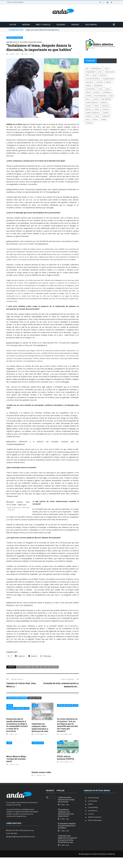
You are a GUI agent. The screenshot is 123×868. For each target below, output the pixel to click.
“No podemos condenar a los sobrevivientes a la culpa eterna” (66, 813)
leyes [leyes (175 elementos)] (111, 96)
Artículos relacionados (17, 698)
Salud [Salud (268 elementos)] (97, 116)
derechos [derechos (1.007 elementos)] (103, 75)
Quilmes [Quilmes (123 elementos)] (106, 113)
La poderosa (93, 811)
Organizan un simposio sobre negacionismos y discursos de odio (40, 727)
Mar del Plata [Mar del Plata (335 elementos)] (106, 99)
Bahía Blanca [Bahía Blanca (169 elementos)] (97, 68)
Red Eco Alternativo (95, 820)
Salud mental (91, 25)
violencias (54, 667)
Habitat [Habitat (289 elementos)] (88, 85)
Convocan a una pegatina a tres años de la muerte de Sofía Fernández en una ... (67, 839)
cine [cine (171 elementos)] (100, 72)
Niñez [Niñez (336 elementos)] (97, 106)
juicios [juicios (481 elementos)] (108, 89)
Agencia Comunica (95, 817)
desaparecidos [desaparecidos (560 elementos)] (109, 79)
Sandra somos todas (41, 772)
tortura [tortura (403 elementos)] (95, 119)
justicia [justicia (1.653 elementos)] (88, 92)
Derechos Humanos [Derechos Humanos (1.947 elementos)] (93, 79)
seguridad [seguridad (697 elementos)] (106, 116)
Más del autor (35, 698)
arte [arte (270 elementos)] (87, 68)
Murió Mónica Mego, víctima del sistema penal (16, 759)
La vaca (91, 814)
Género (10, 705)
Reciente (50, 791)
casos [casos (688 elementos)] (107, 68)
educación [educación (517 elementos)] (89, 82)
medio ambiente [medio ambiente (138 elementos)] (91, 102)
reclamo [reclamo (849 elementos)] (89, 116)
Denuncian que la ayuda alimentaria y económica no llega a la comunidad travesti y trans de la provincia (17, 725)
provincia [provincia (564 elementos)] (105, 109)
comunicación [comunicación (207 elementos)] (110, 72)
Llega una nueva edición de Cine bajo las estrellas (66, 799)
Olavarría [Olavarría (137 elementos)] (106, 106)
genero (37, 667)
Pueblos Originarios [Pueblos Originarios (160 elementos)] (93, 113)
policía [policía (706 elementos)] (97, 109)
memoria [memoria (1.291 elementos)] (104, 102)
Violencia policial (38, 743)
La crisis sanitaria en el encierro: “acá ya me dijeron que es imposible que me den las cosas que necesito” (67, 725)
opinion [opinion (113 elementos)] (88, 109)
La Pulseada (93, 801)
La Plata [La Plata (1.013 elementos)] (88, 96)
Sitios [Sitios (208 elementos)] (88, 119)
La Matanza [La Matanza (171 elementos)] (107, 92)
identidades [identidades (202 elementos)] (98, 85)
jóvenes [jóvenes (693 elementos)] (97, 92)
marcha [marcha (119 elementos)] (96, 99)
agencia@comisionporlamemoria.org (21, 837)
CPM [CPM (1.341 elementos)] (87, 75)
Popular (61, 791)
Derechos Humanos (24, 667)
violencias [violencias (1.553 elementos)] (89, 123)
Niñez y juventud (43, 25)
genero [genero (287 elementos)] (109, 82)
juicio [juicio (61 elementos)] (101, 89)
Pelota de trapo (94, 798)
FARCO (90, 804)
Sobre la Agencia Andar (15, 2)
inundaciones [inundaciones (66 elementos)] (91, 89)
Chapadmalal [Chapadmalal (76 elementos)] (90, 72)
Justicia (13, 25)
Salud (27, 708)
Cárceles (61, 705)
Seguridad (61, 25)
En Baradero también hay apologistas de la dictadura (67, 826)
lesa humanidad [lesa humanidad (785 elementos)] (100, 96)
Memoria (26, 25)
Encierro (75, 25)
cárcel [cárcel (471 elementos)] (94, 75)
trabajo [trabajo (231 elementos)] (104, 119)
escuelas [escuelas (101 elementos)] (100, 82)
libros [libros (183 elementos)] (88, 99)
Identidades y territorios (15, 38)
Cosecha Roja (93, 807)
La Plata (45, 667)
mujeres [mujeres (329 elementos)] (89, 106)
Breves (35, 705)
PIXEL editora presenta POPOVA (66, 758)
